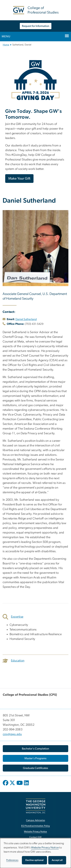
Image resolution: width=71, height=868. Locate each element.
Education (13, 661)
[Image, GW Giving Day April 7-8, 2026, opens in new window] (35, 80)
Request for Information (36, 26)
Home (6, 45)
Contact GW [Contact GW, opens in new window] (35, 837)
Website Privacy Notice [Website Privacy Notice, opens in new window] (35, 832)
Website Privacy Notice (45, 848)
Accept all (57, 860)
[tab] (35, 617)
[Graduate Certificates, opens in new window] (35, 768)
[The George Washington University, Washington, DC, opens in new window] (36, 806)
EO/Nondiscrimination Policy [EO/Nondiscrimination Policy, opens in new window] (36, 826)
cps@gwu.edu (12, 734)
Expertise (13, 617)
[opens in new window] (6, 785)
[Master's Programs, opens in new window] (35, 758)
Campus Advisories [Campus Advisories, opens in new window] (35, 820)
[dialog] (35, 853)
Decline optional (34, 860)
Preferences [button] (12, 860)
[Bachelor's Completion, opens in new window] (35, 749)
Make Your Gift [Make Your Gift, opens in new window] (19, 179)
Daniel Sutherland (26, 319)
